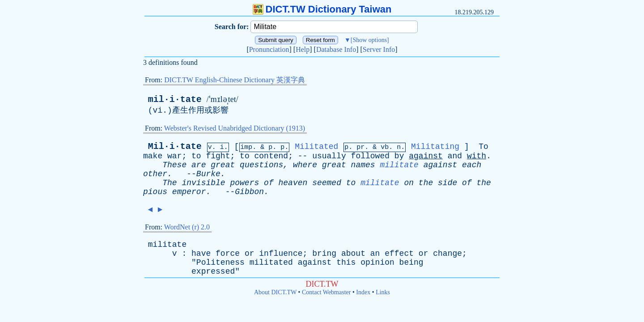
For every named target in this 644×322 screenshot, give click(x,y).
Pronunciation (269, 49)
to (196, 156)
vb (385, 147)
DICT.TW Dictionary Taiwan (322, 9)
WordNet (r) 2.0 (187, 227)
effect (399, 254)
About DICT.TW (275, 292)
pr (360, 147)
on (409, 183)
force (228, 254)
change (447, 254)
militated (271, 263)
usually (329, 156)
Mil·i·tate (175, 146)
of (269, 183)
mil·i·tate (175, 100)
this (346, 263)
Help (303, 49)
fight (218, 156)
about (353, 254)
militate (399, 165)
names (363, 165)
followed (370, 156)
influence (281, 254)
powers (244, 183)
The (169, 183)
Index (363, 292)
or (250, 254)
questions (261, 165)
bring (324, 254)
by (399, 156)
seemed (327, 183)
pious (155, 192)
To (483, 147)
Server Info (379, 49)
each (472, 165)
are (199, 165)
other (155, 174)
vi (158, 110)
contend (271, 156)
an (375, 254)
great (223, 165)
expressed (213, 271)
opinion (377, 263)
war (174, 156)
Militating (435, 147)
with (477, 156)
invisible (203, 183)
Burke (208, 174)
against (426, 156)
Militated (316, 147)
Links (383, 292)
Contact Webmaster (326, 292)
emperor (189, 192)
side (447, 183)
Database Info (336, 49)
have (201, 254)
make (153, 156)
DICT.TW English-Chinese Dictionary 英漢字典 (235, 80)
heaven (293, 183)
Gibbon (249, 192)
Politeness (220, 263)
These (174, 165)
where (305, 165)
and (455, 156)
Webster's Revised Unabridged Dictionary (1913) (235, 128)
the (426, 183)
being (411, 263)
